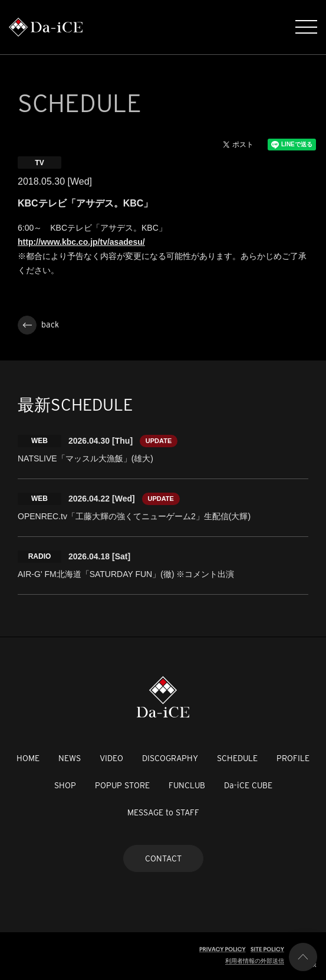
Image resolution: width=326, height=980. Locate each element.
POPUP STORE (122, 785)
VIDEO (111, 758)
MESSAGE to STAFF (163, 812)
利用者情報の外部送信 (255, 961)
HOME (28, 758)
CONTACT (163, 858)
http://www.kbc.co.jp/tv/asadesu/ (81, 242)
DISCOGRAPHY (170, 758)
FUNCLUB (187, 785)
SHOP (65, 785)
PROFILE (293, 758)
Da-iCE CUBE (248, 785)
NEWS (70, 758)
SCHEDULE (237, 758)
